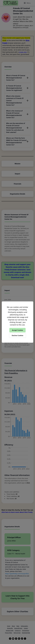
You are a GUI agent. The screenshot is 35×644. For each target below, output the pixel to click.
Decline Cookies (17, 335)
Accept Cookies (18, 330)
